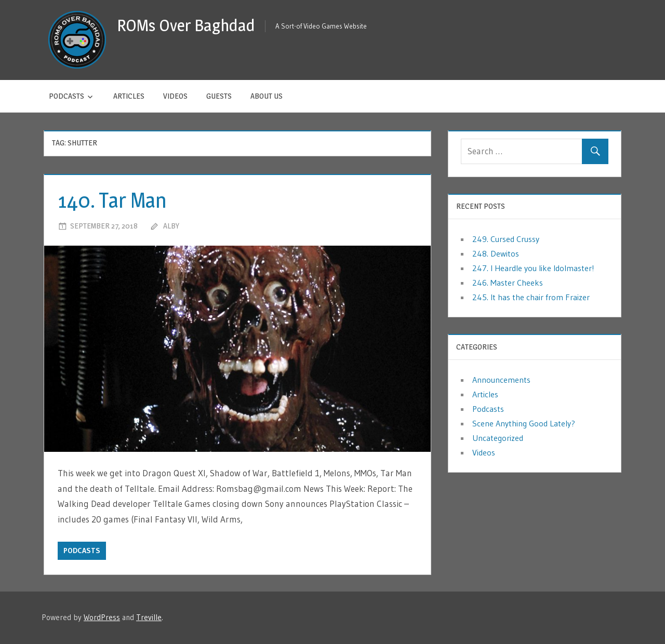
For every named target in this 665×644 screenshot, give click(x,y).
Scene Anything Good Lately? (524, 423)
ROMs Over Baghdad (186, 25)
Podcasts (66, 96)
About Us (267, 96)
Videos (175, 96)
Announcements (501, 380)
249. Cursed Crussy (506, 239)
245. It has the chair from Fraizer (531, 297)
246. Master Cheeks (508, 283)
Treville (149, 617)
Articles (129, 96)
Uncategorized (498, 438)
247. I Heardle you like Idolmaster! (533, 268)
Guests (219, 96)
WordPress (102, 617)
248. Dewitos (496, 253)
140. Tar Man (112, 200)
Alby (171, 226)
